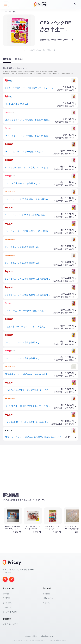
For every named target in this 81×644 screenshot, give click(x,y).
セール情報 (7, 602)
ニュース (46, 602)
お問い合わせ (48, 598)
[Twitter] (12, 579)
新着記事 (6, 593)
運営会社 (46, 593)
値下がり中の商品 (10, 611)
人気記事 (6, 598)
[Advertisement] (41, 466)
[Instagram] (5, 579)
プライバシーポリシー (11, 624)
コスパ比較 (7, 607)
